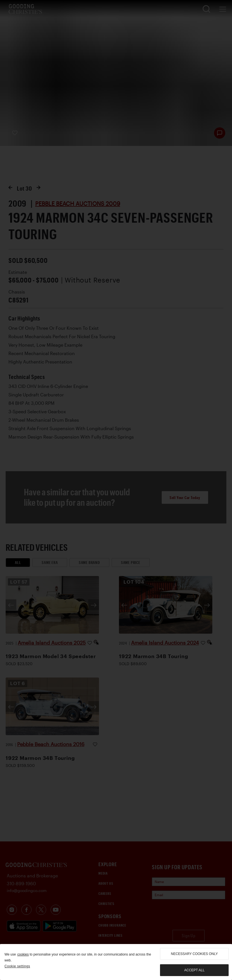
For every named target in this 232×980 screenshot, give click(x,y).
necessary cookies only (194, 954)
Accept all (194, 970)
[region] (116, 962)
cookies (23, 954)
